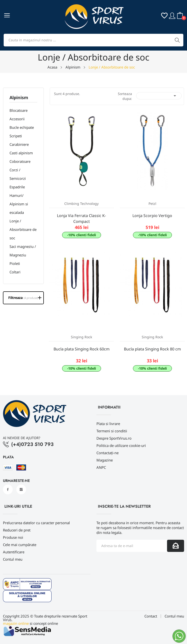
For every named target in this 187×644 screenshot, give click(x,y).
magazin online (16, 623)
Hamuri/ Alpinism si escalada (19, 204)
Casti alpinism (21, 153)
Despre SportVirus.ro (114, 438)
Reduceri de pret (17, 530)
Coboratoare (20, 161)
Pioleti (15, 263)
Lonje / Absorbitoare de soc (23, 229)
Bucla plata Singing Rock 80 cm (152, 349)
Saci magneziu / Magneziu (23, 251)
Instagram (21, 489)
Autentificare (14, 552)
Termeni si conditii (112, 431)
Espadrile (17, 187)
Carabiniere (19, 144)
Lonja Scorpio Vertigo (152, 216)
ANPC (101, 467)
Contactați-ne (108, 453)
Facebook (8, 489)
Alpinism (19, 98)
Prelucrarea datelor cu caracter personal (36, 523)
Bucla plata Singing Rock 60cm (82, 349)
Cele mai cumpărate (20, 545)
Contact (151, 616)
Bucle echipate (22, 127)
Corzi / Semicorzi (18, 174)
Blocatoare (19, 110)
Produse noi (13, 537)
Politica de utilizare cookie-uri (121, 445)
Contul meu (13, 559)
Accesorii (17, 119)
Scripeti (16, 136)
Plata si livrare (108, 424)
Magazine (105, 460)
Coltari (15, 272)
